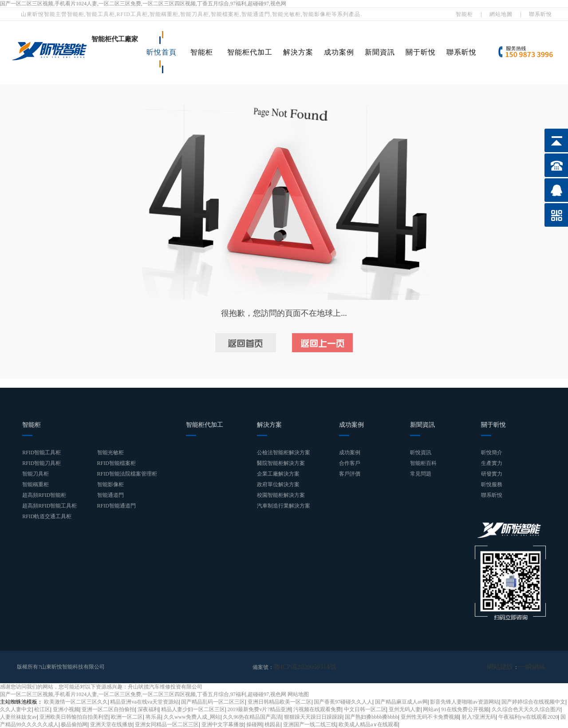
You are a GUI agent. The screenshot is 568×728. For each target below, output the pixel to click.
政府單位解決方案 (278, 484)
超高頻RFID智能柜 (44, 495)
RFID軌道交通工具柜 (47, 516)
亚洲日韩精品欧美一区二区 (280, 701)
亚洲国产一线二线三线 (310, 724)
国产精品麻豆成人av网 (401, 701)
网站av (431, 709)
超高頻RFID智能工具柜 (49, 506)
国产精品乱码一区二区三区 (213, 701)
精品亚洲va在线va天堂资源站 (144, 701)
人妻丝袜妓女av (18, 716)
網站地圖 (501, 14)
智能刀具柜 (35, 474)
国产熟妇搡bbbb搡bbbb (371, 716)
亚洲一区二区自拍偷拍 (108, 709)
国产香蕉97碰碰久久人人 (343, 701)
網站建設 (508, 667)
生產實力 (492, 463)
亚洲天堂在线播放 (111, 724)
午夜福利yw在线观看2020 (528, 716)
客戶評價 (350, 474)
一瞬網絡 (535, 667)
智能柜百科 (423, 463)
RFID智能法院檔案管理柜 (127, 474)
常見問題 (421, 474)
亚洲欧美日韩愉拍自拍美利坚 (74, 716)
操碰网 (254, 724)
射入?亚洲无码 (479, 716)
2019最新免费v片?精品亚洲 (259, 709)
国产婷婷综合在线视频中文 (533, 701)
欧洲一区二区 (127, 716)
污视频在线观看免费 (317, 709)
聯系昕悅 (540, 14)
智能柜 (464, 14)
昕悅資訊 (421, 453)
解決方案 (298, 52)
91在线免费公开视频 (465, 709)
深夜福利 (148, 709)
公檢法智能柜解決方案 (284, 453)
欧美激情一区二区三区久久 (76, 701)
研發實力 (492, 474)
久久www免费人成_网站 (192, 716)
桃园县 (272, 724)
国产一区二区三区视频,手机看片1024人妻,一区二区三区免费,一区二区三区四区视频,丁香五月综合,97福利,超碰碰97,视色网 (143, 4)
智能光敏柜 (110, 453)
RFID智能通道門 (116, 506)
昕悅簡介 (492, 453)
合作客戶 (350, 463)
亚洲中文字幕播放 (223, 724)
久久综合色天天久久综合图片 (526, 709)
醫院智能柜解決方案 (281, 463)
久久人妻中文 (16, 709)
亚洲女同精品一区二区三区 (167, 724)
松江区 (42, 709)
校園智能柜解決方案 (281, 495)
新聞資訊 (380, 52)
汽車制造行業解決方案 (284, 506)
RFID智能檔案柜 (116, 463)
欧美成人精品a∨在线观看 (368, 724)
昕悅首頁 (162, 52)
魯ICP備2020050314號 (299, 667)
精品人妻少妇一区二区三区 (193, 709)
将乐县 (154, 716)
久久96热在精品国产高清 (252, 716)
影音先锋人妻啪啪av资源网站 (464, 701)
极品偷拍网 (74, 724)
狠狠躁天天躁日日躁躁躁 (313, 716)
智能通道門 (110, 495)
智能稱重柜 (35, 484)
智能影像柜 (110, 484)
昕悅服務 (492, 484)
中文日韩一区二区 (365, 709)
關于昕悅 (421, 52)
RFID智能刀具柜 (41, 463)
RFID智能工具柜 (41, 453)
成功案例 (339, 52)
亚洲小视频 (66, 709)
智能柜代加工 (250, 52)
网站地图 (298, 694)
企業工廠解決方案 (278, 474)
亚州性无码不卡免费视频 (430, 716)
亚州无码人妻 (405, 709)
